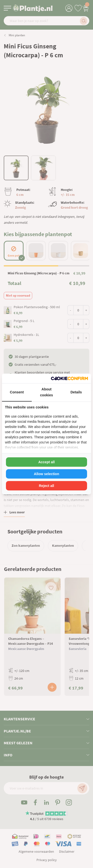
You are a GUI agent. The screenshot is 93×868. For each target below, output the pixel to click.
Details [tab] (76, 392)
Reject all (46, 486)
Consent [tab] (17, 392)
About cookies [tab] (46, 392)
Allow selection (47, 474)
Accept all (46, 462)
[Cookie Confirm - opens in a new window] (69, 378)
